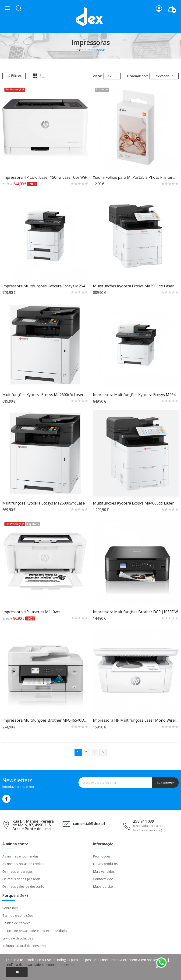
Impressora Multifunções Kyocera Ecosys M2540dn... (45, 286)
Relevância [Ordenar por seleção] (164, 76)
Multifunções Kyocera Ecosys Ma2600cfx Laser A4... (45, 395)
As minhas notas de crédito (23, 864)
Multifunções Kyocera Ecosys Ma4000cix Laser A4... (136, 503)
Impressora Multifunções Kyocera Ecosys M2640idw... (136, 395)
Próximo (103, 752)
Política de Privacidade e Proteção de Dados (41, 965)
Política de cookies (16, 923)
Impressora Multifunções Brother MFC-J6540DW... (45, 720)
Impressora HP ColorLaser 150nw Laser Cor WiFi (45, 177)
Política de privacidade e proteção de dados (35, 931)
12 (112, 76)
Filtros (14, 76)
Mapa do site (103, 886)
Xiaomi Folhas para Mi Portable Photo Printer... (134, 177)
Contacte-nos (103, 879)
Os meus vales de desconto (23, 886)
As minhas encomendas (20, 856)
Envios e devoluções (18, 938)
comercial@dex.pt (89, 824)
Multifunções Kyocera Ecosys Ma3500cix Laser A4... (136, 286)
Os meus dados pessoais (21, 879)
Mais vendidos (104, 871)
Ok (17, 972)
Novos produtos (105, 864)
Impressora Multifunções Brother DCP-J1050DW (135, 612)
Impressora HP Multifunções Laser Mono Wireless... (136, 720)
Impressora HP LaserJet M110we (31, 612)
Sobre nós (10, 908)
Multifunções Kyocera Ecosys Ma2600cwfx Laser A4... (45, 503)
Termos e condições (18, 915)
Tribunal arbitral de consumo (24, 946)
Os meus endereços (18, 871)
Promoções (102, 856)
